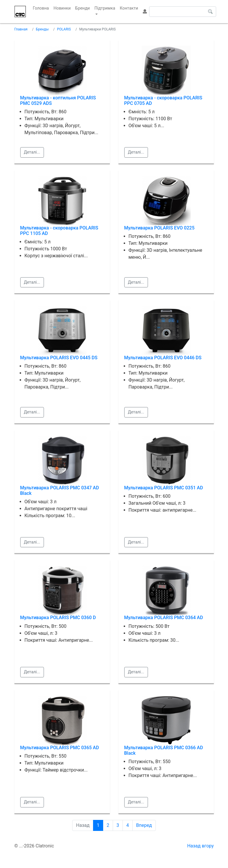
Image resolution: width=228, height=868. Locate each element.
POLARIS (64, 29)
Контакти (129, 8)
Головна (42, 8)
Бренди (83, 8)
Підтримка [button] (105, 8)
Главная (21, 29)
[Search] (183, 12)
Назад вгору (201, 846)
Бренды (42, 29)
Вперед (144, 825)
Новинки (62, 8)
